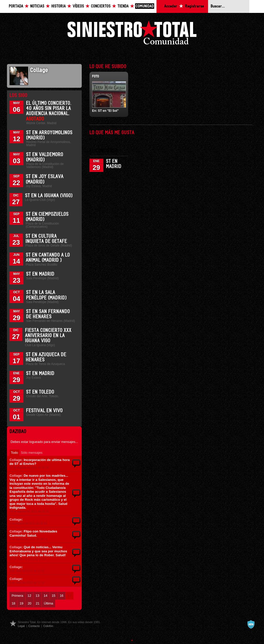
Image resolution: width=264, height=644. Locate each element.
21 (38, 603)
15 (54, 596)
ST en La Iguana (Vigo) (49, 196)
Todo (14, 453)
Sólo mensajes (32, 453)
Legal (21, 626)
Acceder (171, 6)
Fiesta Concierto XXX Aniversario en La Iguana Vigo (48, 336)
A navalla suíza (251, 624)
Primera (17, 596)
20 (29, 603)
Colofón (48, 626)
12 (29, 596)
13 (37, 596)
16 (62, 596)
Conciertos (101, 6)
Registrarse (195, 6)
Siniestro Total (132, 34)
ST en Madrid (40, 274)
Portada (16, 6)
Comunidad (145, 6)
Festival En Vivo (44, 411)
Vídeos (78, 6)
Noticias (37, 6)
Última (48, 603)
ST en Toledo (40, 392)
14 (45, 596)
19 (21, 603)
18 (13, 603)
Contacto (34, 626)
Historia (59, 6)
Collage (16, 460)
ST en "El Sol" (108, 111)
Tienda (123, 6)
